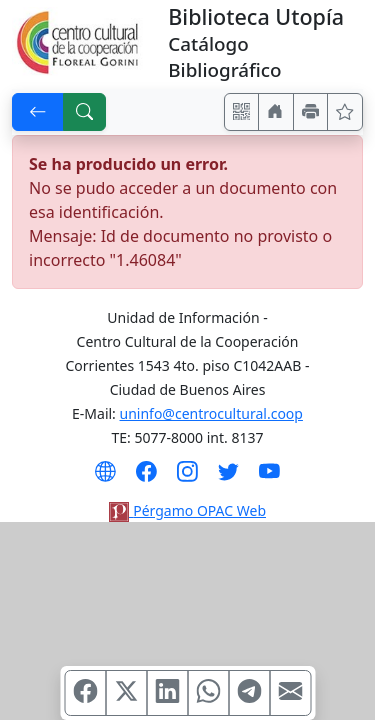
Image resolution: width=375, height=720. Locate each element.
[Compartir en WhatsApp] (208, 693)
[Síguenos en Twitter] (228, 478)
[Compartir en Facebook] (85, 693)
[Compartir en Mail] (290, 693)
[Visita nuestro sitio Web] (105, 478)
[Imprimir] (311, 112)
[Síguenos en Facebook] (146, 478)
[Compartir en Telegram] (249, 693)
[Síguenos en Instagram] (187, 478)
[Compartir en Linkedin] (167, 693)
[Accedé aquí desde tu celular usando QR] (242, 112)
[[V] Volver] (38, 112)
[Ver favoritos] (345, 112)
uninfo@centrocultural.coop (211, 413)
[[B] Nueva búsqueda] (85, 112)
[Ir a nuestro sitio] (276, 112)
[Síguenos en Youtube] (269, 478)
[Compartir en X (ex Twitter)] (126, 693)
